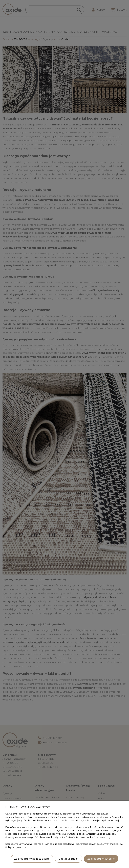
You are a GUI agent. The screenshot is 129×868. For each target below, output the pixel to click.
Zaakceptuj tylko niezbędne (32, 859)
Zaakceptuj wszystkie (101, 859)
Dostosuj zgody (69, 859)
